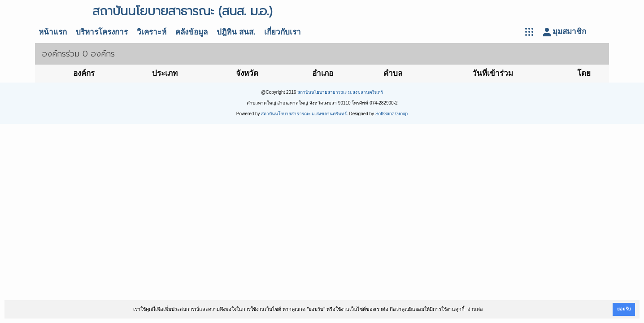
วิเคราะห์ (152, 32)
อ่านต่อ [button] (475, 309)
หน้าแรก (53, 32)
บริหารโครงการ (102, 32)
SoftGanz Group (392, 114)
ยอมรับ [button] (624, 309)
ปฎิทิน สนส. (236, 32)
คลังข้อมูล (191, 32)
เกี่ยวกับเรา (283, 32)
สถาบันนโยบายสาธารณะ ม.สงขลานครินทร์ (340, 92)
